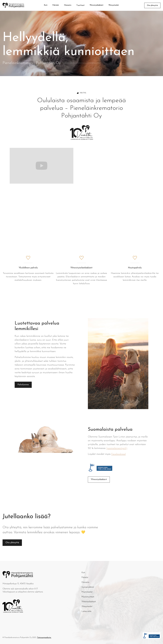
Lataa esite (86, 611)
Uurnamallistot (88, 587)
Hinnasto (68, 5)
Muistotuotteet (88, 597)
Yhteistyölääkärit (97, 5)
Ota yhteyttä (152, 5)
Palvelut (56, 5)
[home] (17, 5)
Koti (46, 5)
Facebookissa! (118, 457)
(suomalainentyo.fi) (117, 451)
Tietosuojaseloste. (44, 638)
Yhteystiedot (114, 5)
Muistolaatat (87, 592)
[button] (80, 5)
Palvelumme (23, 387)
